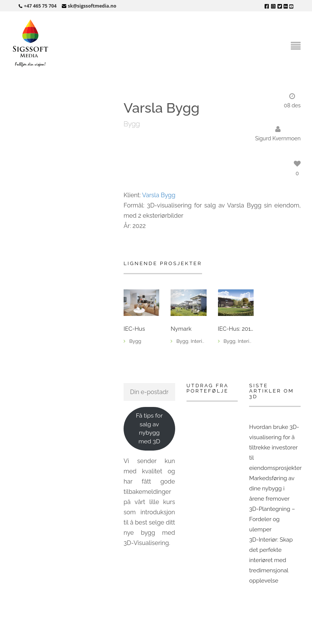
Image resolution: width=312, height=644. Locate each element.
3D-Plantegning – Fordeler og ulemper (272, 519)
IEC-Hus (134, 329)
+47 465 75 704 (40, 6)
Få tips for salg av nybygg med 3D (149, 428)
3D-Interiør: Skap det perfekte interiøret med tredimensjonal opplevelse (271, 560)
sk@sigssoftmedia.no (92, 6)
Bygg (132, 124)
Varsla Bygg (159, 195)
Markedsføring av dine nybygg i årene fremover (272, 488)
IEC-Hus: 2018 (236, 329)
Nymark (181, 329)
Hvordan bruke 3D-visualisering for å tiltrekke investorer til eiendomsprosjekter (275, 448)
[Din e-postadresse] (149, 392)
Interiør (199, 341)
